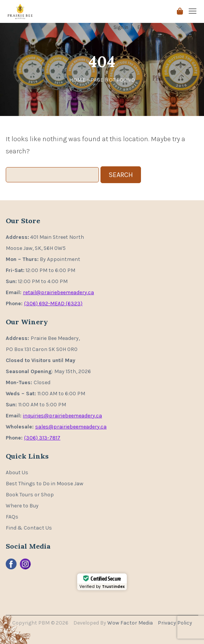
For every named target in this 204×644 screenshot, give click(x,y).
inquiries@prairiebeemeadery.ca (62, 416)
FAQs (12, 517)
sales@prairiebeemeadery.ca (71, 427)
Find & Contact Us (29, 528)
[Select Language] (160, 27)
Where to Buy (22, 506)
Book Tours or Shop (30, 495)
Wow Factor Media (131, 623)
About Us (17, 473)
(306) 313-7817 (42, 438)
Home (77, 80)
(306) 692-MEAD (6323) (53, 303)
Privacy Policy (175, 623)
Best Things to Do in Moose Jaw (45, 484)
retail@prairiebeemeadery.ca (58, 292)
